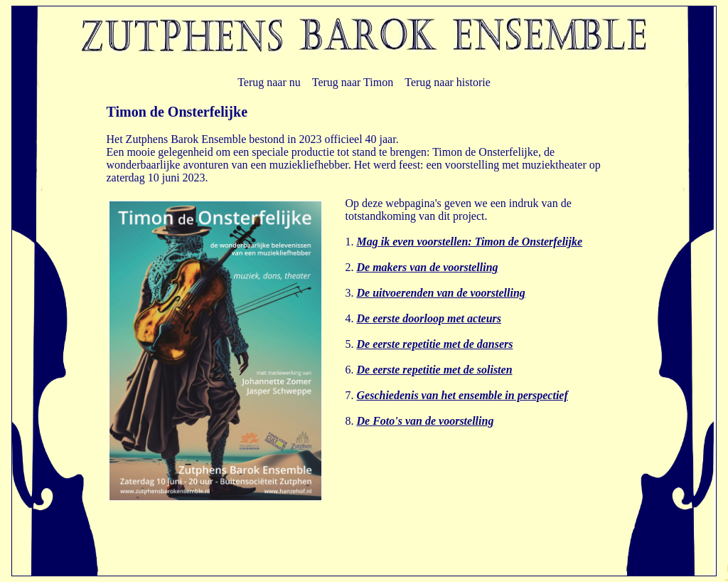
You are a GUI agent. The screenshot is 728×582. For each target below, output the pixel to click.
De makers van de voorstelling (428, 267)
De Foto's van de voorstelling (425, 421)
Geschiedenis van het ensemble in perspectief (462, 395)
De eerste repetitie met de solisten (435, 370)
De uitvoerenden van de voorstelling (441, 293)
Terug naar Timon (353, 82)
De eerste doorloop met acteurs (429, 318)
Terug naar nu (269, 82)
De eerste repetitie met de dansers (435, 344)
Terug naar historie (448, 82)
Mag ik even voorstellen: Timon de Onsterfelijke (470, 242)
